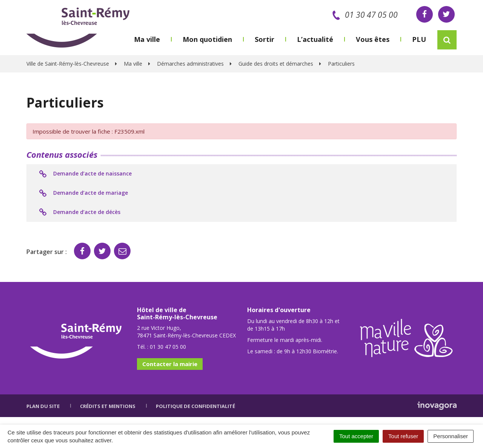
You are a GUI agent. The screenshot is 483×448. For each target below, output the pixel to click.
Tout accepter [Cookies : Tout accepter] (356, 436)
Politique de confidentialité (195, 406)
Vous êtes (373, 39)
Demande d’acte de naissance (85, 174)
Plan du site (43, 406)
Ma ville (147, 39)
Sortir (265, 39)
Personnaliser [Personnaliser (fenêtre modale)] (451, 436)
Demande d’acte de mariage (83, 193)
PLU (419, 39)
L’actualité (315, 39)
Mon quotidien (207, 39)
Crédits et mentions (108, 406)
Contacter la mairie (170, 364)
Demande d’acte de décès (79, 212)
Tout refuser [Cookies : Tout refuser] (403, 436)
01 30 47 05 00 (364, 15)
